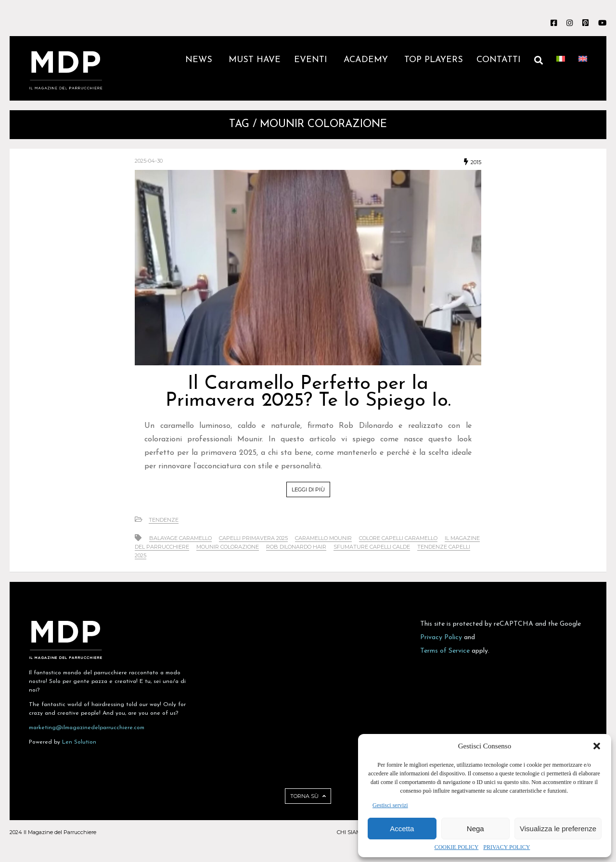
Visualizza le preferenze (558, 829)
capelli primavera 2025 (253, 538)
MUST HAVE (255, 60)
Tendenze (164, 520)
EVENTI (312, 60)
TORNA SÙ (308, 796)
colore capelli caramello (398, 538)
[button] (597, 746)
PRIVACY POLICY (507, 847)
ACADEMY (367, 60)
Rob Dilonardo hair (296, 547)
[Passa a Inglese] (583, 68)
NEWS (200, 60)
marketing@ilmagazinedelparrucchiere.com (87, 728)
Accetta (402, 829)
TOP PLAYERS (434, 60)
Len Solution (79, 742)
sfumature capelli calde (372, 547)
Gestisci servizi (390, 805)
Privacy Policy (441, 637)
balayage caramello (180, 538)
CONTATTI (499, 60)
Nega (475, 829)
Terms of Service (445, 651)
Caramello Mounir (323, 538)
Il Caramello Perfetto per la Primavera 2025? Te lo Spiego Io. (308, 392)
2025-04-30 (149, 161)
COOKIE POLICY (457, 847)
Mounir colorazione (228, 547)
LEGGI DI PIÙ (308, 489)
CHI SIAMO (351, 832)
